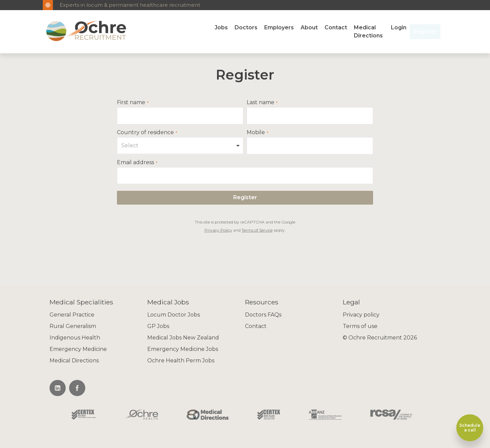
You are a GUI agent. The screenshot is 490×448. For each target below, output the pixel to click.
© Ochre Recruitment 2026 (380, 338)
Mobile (256, 132)
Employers (279, 27)
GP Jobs (158, 326)
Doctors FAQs (263, 315)
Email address (135, 162)
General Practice (72, 315)
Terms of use (360, 326)
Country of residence (145, 132)
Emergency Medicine (78, 349)
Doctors (246, 27)
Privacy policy (361, 315)
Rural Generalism (73, 326)
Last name (261, 102)
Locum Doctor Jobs (174, 315)
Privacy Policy (218, 230)
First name (131, 102)
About (309, 27)
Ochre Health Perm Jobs (181, 361)
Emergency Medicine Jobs (183, 349)
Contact (336, 27)
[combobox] (180, 146)
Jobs (221, 27)
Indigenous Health (75, 338)
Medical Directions (368, 32)
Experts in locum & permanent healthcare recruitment (130, 5)
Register (425, 32)
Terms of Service (257, 230)
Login (399, 27)
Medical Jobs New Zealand (183, 338)
